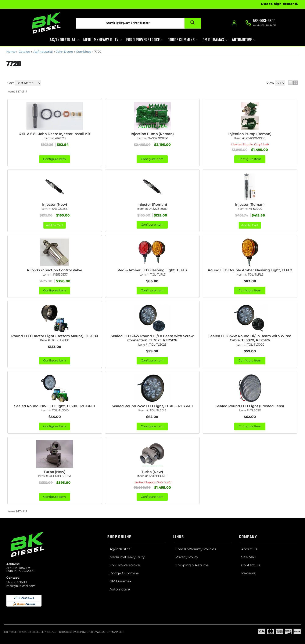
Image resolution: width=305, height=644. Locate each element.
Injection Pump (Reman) (152, 134)
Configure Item (55, 159)
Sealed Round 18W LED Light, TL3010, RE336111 (55, 406)
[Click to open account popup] (234, 23)
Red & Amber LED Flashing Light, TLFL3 (152, 270)
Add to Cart (55, 225)
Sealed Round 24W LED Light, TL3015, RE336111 (152, 406)
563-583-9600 (17, 582)
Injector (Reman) (152, 205)
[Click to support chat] (261, 23)
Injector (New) (55, 205)
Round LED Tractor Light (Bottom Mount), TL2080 (55, 336)
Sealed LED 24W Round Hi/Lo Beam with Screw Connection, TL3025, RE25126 (152, 338)
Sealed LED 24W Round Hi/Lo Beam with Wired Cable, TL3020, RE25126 (250, 338)
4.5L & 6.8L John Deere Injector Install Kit (55, 134)
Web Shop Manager (110, 632)
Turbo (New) (55, 472)
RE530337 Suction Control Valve (55, 270)
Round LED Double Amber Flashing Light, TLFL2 (250, 270)
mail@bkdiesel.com (21, 586)
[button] (137, 23)
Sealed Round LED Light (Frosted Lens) (250, 406)
